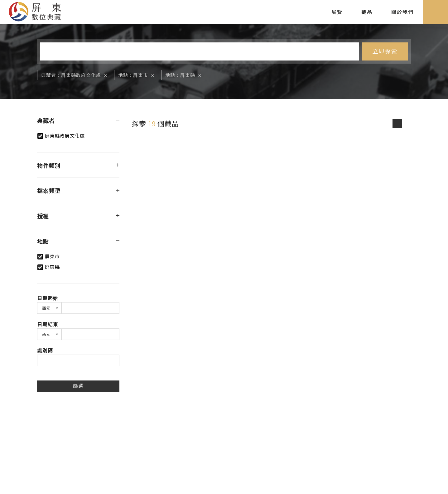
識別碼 (45, 350)
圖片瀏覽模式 (397, 123)
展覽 (337, 12)
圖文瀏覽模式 (407, 123)
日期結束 (48, 324)
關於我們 (402, 12)
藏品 (367, 12)
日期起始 (48, 298)
